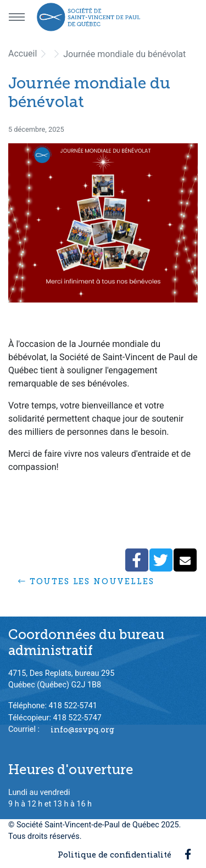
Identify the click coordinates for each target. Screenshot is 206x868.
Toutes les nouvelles (86, 581)
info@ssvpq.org (82, 729)
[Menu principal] (16, 17)
